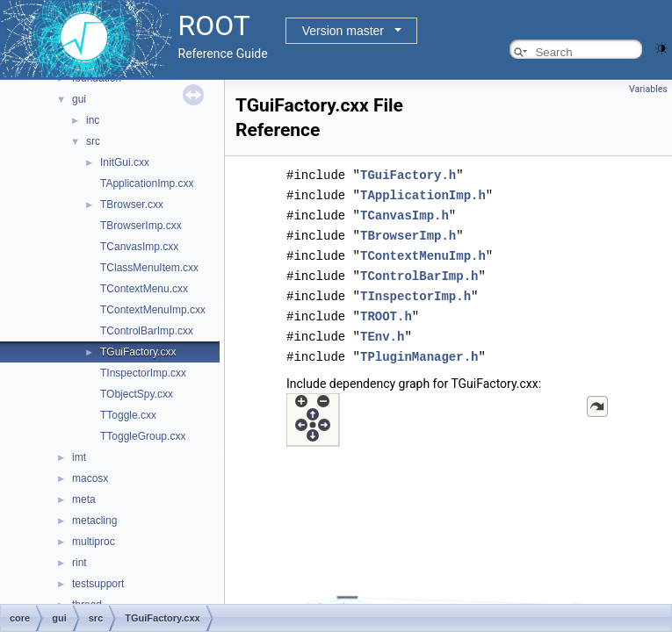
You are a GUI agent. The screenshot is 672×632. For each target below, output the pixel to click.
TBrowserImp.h (408, 232)
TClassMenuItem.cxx (149, 268)
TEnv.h (382, 329)
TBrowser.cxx (132, 205)
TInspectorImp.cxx (143, 373)
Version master (343, 31)
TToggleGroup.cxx (143, 436)
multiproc (94, 542)
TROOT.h (386, 309)
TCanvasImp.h (405, 213)
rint (79, 563)
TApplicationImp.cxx (147, 183)
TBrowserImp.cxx (141, 226)
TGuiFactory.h (408, 174)
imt (79, 457)
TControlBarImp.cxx (147, 331)
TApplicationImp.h (423, 194)
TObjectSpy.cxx (137, 394)
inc (93, 120)
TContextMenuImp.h (423, 251)
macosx (90, 478)
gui (79, 99)
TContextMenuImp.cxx (153, 310)
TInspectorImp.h (415, 290)
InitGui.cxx (125, 162)
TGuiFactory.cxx (138, 352)
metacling (94, 521)
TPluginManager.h (419, 348)
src (93, 141)
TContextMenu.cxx (144, 289)
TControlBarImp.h (419, 271)
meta (84, 499)
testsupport (98, 584)
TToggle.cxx (128, 415)
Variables (648, 89)
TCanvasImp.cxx (139, 247)
